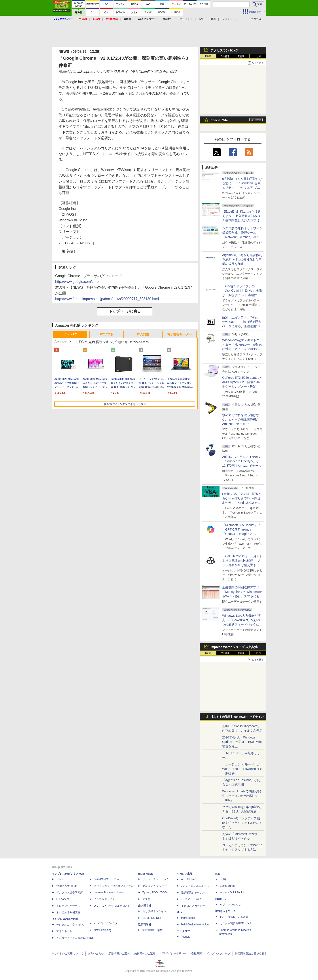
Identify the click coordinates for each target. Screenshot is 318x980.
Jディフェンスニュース (195, 886)
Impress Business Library (109, 892)
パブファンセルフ (230, 905)
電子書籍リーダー (180, 334)
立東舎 (146, 899)
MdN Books (188, 918)
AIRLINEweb (189, 879)
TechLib (186, 937)
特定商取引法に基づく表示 (251, 953)
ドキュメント (185, 19)
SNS (202, 19)
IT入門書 (143, 334)
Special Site (219, 120)
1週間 (241, 56)
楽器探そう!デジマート (156, 886)
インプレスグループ (218, 953)
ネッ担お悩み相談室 (68, 912)
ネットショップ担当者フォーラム (114, 886)
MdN (180, 912)
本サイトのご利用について (67, 953)
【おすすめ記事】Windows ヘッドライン (237, 717)
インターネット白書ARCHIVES (75, 938)
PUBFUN (221, 899)
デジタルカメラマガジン (71, 925)
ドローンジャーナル (68, 906)
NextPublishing (103, 930)
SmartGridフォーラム (107, 879)
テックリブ (183, 931)
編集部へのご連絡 (145, 953)
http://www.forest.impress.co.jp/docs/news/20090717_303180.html (107, 299)
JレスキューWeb (191, 899)
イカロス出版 (185, 874)
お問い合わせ (96, 953)
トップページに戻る (125, 311)
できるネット (64, 931)
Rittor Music (146, 874)
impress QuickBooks (232, 892)
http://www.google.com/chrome (79, 282)
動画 (213, 19)
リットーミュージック (156, 879)
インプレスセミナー (106, 899)
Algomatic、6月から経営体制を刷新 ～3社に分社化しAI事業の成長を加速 (242, 259)
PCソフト (107, 334)
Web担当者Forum (67, 886)
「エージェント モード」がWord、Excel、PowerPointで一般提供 (242, 769)
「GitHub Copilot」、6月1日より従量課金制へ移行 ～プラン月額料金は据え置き (242, 561)
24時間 (224, 56)
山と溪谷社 (145, 906)
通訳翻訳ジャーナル (193, 892)
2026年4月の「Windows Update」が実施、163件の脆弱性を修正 (242, 742)
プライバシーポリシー (173, 953)
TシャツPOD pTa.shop (234, 917)
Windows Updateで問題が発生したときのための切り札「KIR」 (242, 796)
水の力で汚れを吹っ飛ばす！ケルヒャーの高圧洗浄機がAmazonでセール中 (242, 419)
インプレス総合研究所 (70, 892)
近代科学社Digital (153, 930)
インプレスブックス (106, 923)
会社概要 (197, 953)
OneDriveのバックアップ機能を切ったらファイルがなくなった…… (242, 823)
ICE (218, 874)
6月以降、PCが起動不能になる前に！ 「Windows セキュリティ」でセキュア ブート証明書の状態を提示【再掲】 (242, 188)
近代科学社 (145, 925)
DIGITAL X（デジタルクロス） (112, 906)
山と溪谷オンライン (154, 911)
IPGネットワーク (226, 911)
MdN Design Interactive (195, 925)
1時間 (208, 56)
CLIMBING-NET (152, 918)
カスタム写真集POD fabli (236, 923)
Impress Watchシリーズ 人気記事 (234, 647)
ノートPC (70, 334)
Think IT (61, 879)
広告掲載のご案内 (119, 953)
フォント (227, 19)
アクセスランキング (224, 50)
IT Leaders (63, 899)
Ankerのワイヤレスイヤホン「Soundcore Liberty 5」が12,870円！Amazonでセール (242, 461)
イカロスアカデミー (193, 906)
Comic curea (227, 886)
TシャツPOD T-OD (155, 892)
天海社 (224, 879)
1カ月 (258, 56)
